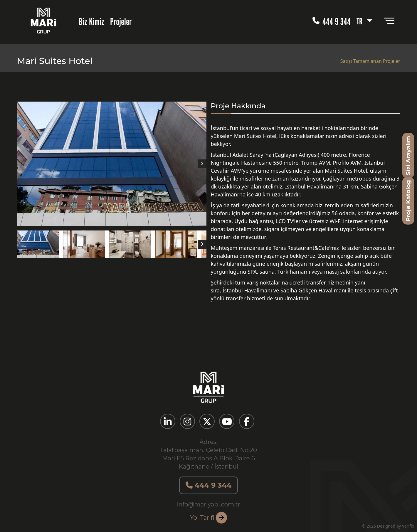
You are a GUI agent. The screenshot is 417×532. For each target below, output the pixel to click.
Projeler (121, 20)
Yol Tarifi (208, 518)
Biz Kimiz (91, 20)
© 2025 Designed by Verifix (388, 526)
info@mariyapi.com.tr (208, 504)
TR (360, 20)
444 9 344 (332, 21)
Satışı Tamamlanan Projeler (370, 61)
